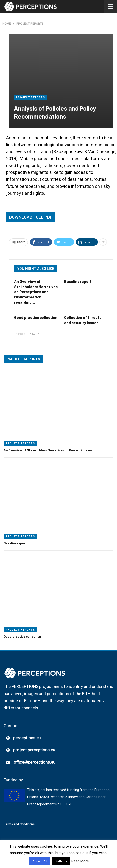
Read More (80, 861)
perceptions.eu (27, 738)
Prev (20, 334)
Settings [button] (61, 861)
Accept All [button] (40, 861)
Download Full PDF (31, 217)
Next (34, 334)
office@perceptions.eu (35, 762)
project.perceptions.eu (34, 750)
